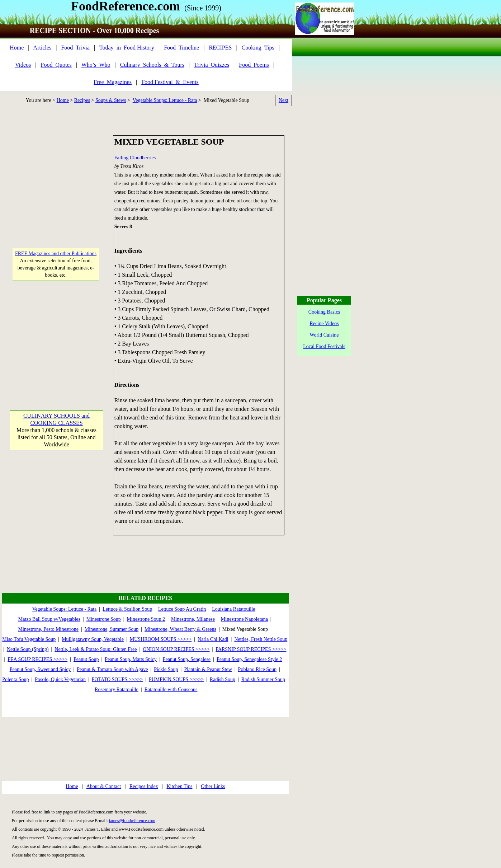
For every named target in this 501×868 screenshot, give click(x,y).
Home (17, 48)
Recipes (82, 100)
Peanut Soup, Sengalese (187, 659)
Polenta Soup (15, 679)
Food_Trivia (75, 48)
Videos (23, 65)
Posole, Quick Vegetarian (60, 679)
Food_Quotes (56, 65)
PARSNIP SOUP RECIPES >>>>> (251, 649)
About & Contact (104, 786)
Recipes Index (144, 786)
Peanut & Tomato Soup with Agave (112, 669)
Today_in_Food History (127, 48)
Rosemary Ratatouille (117, 689)
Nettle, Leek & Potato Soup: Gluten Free (96, 649)
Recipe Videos (324, 323)
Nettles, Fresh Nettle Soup (261, 639)
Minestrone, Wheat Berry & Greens (180, 629)
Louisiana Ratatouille (233, 609)
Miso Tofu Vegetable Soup (29, 639)
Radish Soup (223, 679)
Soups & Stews (111, 100)
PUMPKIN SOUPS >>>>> (176, 679)
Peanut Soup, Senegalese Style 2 (249, 659)
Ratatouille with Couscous (171, 689)
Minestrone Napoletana (244, 619)
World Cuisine (324, 335)
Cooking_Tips (258, 48)
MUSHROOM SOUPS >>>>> (161, 639)
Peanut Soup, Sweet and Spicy (40, 669)
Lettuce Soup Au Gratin (182, 609)
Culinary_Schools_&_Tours (152, 65)
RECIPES (220, 48)
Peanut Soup (86, 659)
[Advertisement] (56, 180)
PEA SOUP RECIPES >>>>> (37, 659)
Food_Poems (254, 65)
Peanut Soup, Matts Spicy (131, 659)
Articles (42, 48)
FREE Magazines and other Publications (56, 254)
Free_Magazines (113, 82)
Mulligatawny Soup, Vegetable (93, 639)
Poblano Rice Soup (257, 669)
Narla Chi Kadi (213, 639)
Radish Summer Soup (263, 679)
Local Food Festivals (324, 346)
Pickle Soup (166, 669)
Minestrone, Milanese (193, 619)
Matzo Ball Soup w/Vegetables (49, 619)
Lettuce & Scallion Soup (127, 609)
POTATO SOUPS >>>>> (117, 679)
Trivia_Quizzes (212, 65)
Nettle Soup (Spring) (28, 649)
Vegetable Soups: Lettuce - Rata (165, 100)
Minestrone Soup (104, 619)
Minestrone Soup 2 (146, 619)
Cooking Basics (324, 312)
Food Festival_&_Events (170, 82)
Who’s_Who (96, 65)
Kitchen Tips (179, 786)
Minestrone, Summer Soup (112, 629)
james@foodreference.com (132, 821)
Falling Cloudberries (135, 158)
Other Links (213, 786)
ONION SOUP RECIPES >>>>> (176, 649)
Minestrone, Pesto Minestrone (48, 629)
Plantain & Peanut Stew (208, 669)
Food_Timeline (181, 48)
